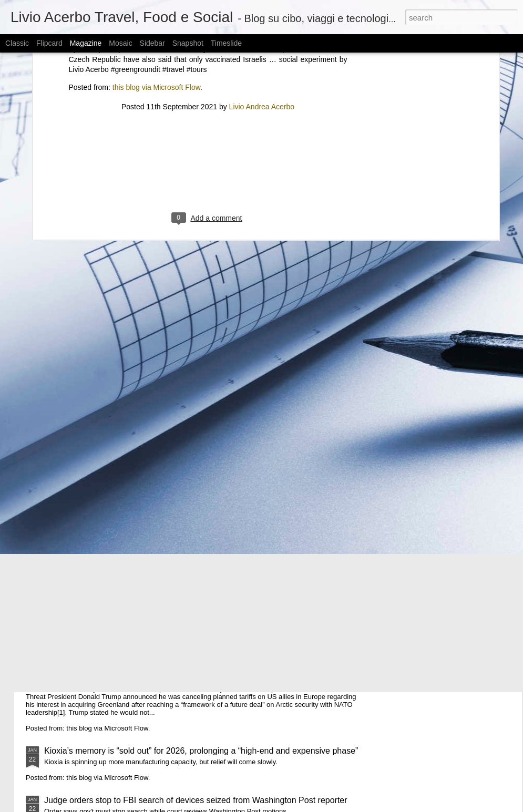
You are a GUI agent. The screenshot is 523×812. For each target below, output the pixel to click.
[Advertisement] (208, 92)
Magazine (86, 43)
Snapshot (188, 43)
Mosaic (120, 43)
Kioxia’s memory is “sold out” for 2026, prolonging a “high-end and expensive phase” (201, 751)
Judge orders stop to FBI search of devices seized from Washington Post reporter (196, 800)
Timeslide (226, 43)
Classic (17, 43)
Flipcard (49, 43)
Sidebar (152, 43)
